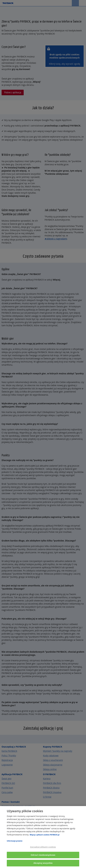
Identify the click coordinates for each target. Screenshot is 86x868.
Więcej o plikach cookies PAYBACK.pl (45, 835)
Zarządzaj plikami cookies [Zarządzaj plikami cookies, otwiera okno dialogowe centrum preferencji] (43, 847)
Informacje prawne (15, 841)
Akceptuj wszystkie (43, 863)
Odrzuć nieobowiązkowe (43, 855)
